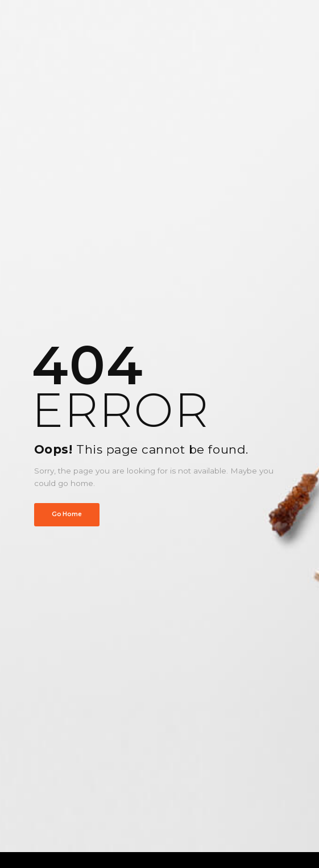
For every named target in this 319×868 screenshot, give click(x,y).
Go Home (67, 514)
